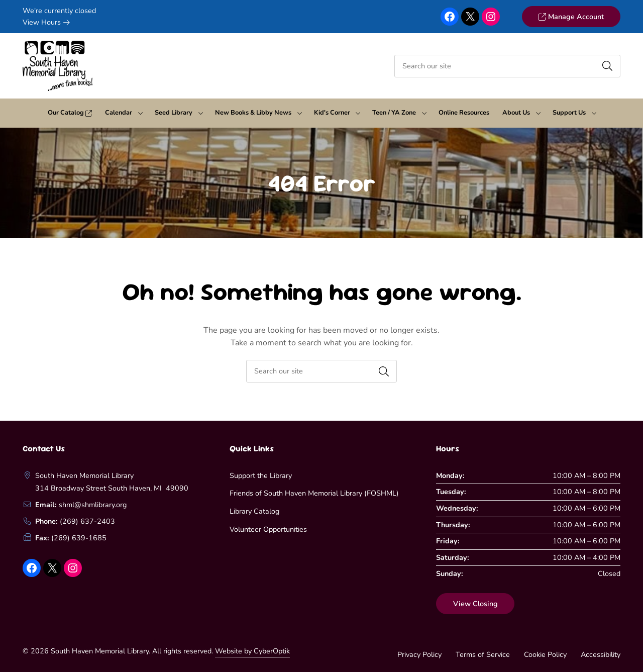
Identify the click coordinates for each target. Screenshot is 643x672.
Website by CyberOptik (252, 651)
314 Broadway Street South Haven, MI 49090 (112, 488)
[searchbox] (321, 371)
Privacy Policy (419, 654)
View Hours (46, 22)
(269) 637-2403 (87, 521)
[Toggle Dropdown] (140, 113)
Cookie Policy (545, 654)
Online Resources (464, 113)
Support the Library (261, 475)
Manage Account (571, 17)
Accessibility (601, 654)
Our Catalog (70, 113)
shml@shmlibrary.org (93, 505)
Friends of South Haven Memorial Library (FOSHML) (314, 493)
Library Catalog (254, 511)
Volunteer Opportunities (268, 529)
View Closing (475, 604)
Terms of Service (483, 654)
